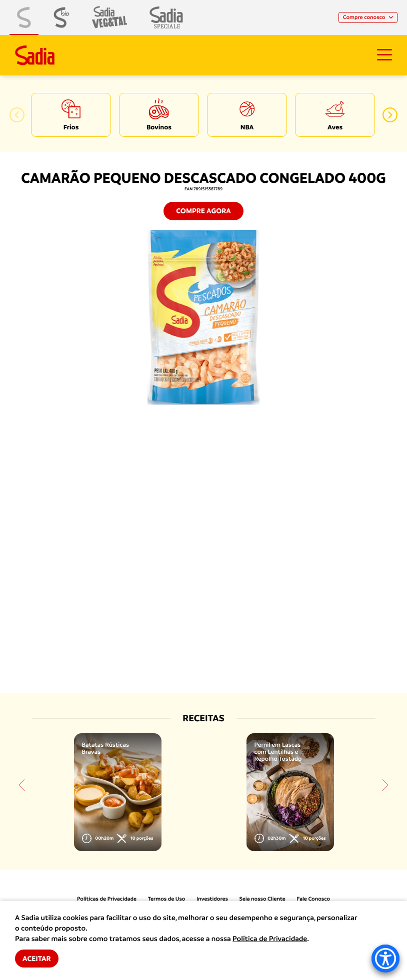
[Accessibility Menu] (385, 959)
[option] (71, 115)
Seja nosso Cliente (262, 899)
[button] (17, 115)
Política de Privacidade (270, 939)
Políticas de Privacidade (107, 899)
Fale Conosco (314, 899)
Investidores (212, 899)
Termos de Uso (167, 899)
